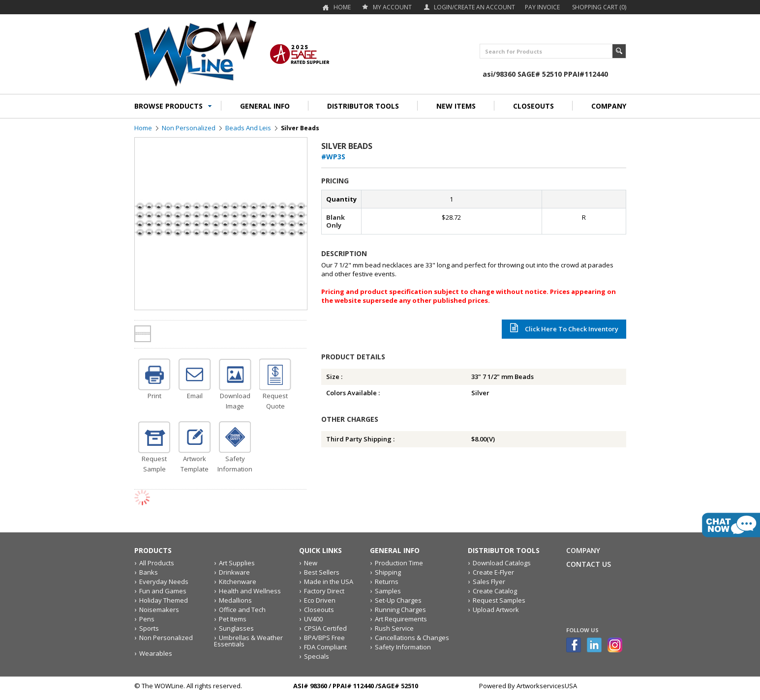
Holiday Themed (164, 600)
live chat (731, 525)
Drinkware (234, 572)
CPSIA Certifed (325, 628)
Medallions (235, 600)
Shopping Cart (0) (599, 7)
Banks (149, 572)
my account (392, 7)
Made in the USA (329, 582)
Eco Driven (320, 600)
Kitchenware (238, 582)
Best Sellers (322, 572)
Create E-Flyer (493, 572)
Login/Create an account (474, 7)
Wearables (156, 653)
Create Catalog (495, 591)
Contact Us (589, 564)
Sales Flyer (489, 582)
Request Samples (499, 600)
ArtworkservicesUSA (547, 686)
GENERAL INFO (265, 106)
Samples (388, 591)
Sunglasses (236, 628)
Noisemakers (159, 610)
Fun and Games (163, 591)
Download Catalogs (502, 563)
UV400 (313, 619)
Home (342, 7)
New (311, 563)
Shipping (388, 572)
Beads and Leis (248, 128)
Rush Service (394, 628)
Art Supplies (237, 563)
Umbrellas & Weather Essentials (248, 641)
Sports (149, 628)
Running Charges (400, 610)
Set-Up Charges (398, 600)
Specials (317, 656)
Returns (387, 582)
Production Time (399, 563)
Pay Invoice (542, 7)
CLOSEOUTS (533, 106)
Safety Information (403, 647)
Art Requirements (401, 619)
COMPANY (609, 106)
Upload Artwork (496, 610)
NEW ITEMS (456, 106)
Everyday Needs (164, 582)
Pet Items (233, 619)
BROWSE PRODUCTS (168, 106)
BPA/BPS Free (324, 638)
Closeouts (319, 610)
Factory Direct (324, 591)
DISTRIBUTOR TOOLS (363, 106)
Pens (147, 619)
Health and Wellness (250, 591)
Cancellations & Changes (412, 638)
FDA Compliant (325, 647)
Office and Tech (242, 610)
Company (583, 550)
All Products (157, 563)
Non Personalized (189, 128)
